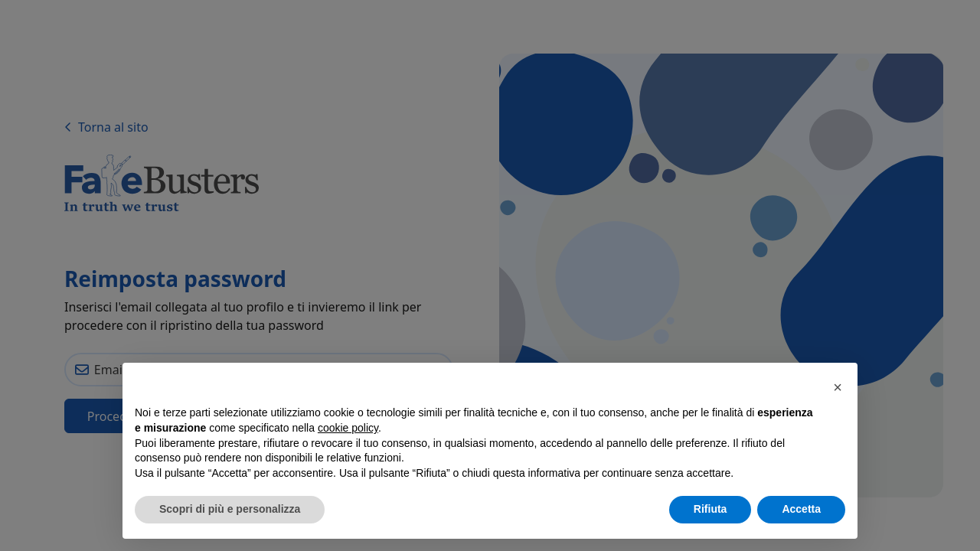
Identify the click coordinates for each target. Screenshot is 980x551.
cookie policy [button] (348, 428)
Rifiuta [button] (710, 509)
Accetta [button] (801, 509)
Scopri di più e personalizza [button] (230, 509)
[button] (838, 387)
